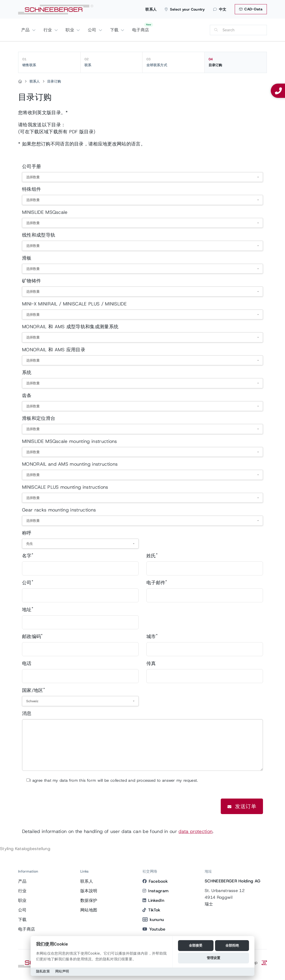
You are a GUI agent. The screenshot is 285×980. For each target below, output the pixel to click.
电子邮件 (157, 583)
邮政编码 (32, 636)
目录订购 (236, 62)
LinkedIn (153, 900)
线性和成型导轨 (39, 235)
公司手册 (31, 166)
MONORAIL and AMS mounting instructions (70, 464)
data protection (195, 831)
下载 (115, 30)
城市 (152, 636)
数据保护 (89, 900)
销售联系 (49, 62)
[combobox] (142, 177)
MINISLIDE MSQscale (45, 212)
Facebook (155, 881)
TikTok (151, 910)
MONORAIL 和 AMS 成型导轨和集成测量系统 (70, 327)
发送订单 (242, 806)
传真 (151, 663)
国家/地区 (33, 690)
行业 (48, 30)
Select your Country (185, 9)
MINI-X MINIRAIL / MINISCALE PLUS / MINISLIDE (74, 304)
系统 (27, 372)
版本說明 (89, 891)
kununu (153, 920)
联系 (112, 62)
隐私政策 (43, 971)
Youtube (154, 929)
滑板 (27, 258)
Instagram (155, 891)
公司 (93, 30)
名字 (28, 556)
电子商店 (141, 30)
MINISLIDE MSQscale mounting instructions (70, 441)
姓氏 (152, 556)
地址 (28, 609)
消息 (27, 713)
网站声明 (62, 971)
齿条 (27, 396)
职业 (70, 30)
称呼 (27, 533)
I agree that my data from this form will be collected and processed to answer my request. (114, 780)
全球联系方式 (173, 62)
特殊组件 (31, 189)
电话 (27, 663)
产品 (26, 30)
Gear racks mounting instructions (59, 510)
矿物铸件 (31, 281)
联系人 (151, 9)
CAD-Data (251, 9)
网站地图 (89, 910)
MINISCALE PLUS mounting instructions (65, 487)
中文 (220, 9)
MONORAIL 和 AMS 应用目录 (54, 350)
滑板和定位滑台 (39, 418)
